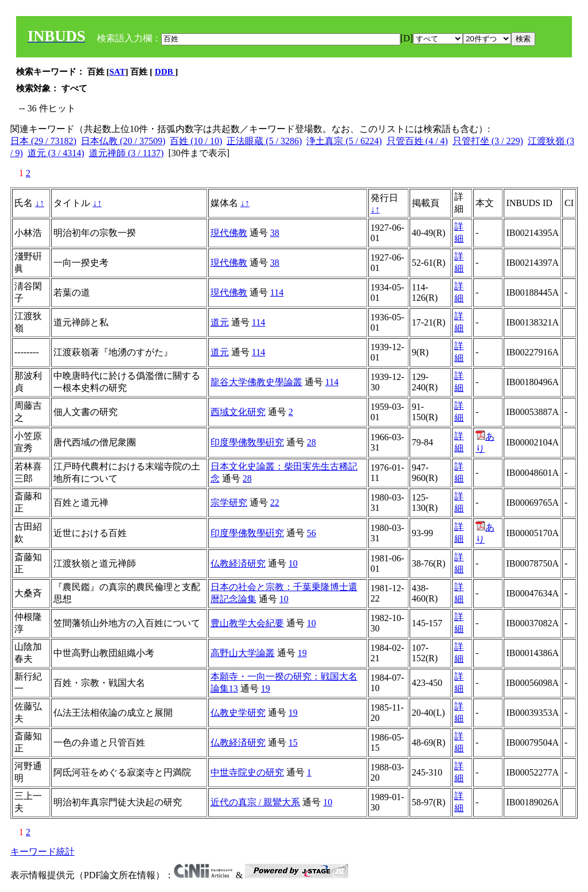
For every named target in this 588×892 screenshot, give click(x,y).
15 (293, 742)
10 (293, 563)
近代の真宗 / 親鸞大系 (255, 802)
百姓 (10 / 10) (196, 141)
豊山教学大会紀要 (247, 623)
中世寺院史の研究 (247, 772)
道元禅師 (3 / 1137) (126, 153)
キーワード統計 (42, 852)
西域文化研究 (238, 412)
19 (302, 653)
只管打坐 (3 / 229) (488, 141)
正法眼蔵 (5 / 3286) (264, 141)
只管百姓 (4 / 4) (417, 141)
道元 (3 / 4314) (56, 153)
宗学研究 (229, 503)
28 (311, 442)
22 (275, 503)
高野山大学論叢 (243, 653)
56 (311, 533)
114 (277, 292)
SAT (118, 72)
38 (275, 233)
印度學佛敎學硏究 (247, 442)
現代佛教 (229, 233)
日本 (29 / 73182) (43, 141)
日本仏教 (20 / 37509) (123, 141)
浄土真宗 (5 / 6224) (344, 141)
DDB (165, 72)
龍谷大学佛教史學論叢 (256, 382)
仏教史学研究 (238, 713)
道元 (220, 322)
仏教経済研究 (238, 563)
